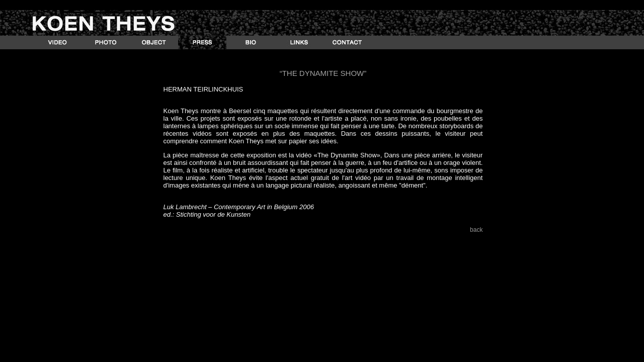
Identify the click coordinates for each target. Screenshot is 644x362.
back (476, 230)
